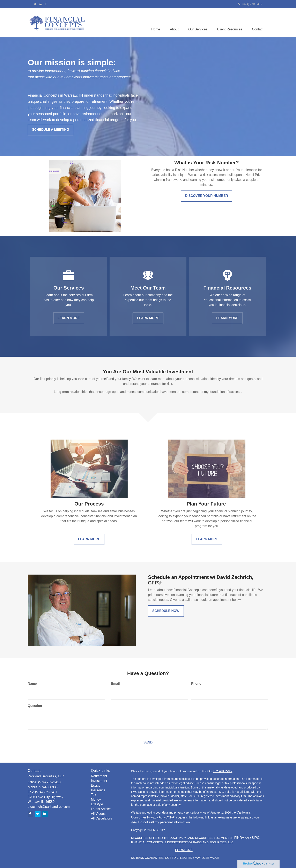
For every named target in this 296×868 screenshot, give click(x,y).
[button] (173, 23)
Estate (96, 786)
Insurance (98, 790)
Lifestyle (97, 804)
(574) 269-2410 (250, 4)
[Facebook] (46, 4)
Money (96, 800)
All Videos (98, 814)
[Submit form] (148, 743)
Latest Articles (101, 809)
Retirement (99, 776)
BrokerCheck (223, 771)
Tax (94, 795)
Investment (99, 781)
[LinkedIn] (41, 4)
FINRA (239, 838)
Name (32, 684)
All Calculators (102, 819)
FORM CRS (184, 850)
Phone (196, 684)
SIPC (255, 838)
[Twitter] (35, 4)
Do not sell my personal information (164, 822)
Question (35, 706)
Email (115, 684)
